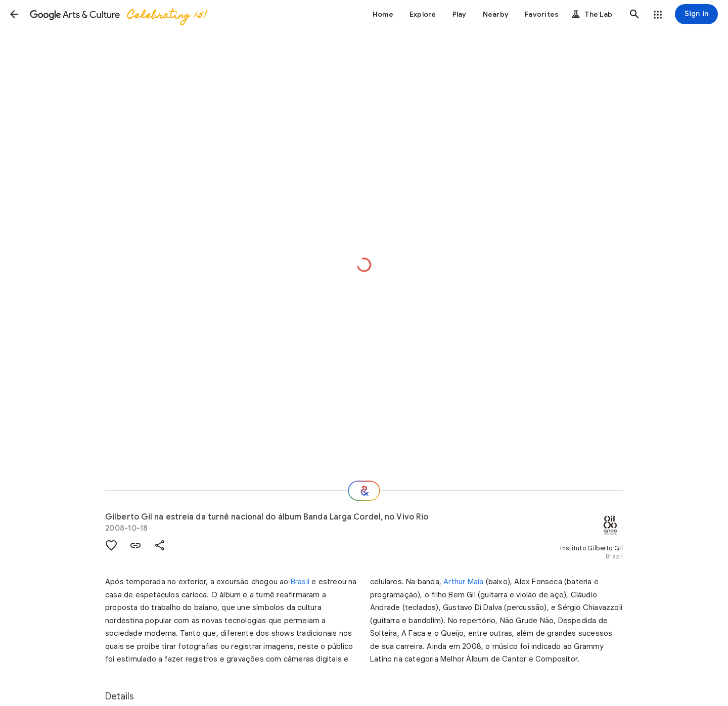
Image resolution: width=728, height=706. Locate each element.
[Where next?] (364, 491)
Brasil (300, 582)
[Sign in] (696, 14)
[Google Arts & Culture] (118, 14)
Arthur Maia (463, 582)
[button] (14, 14)
